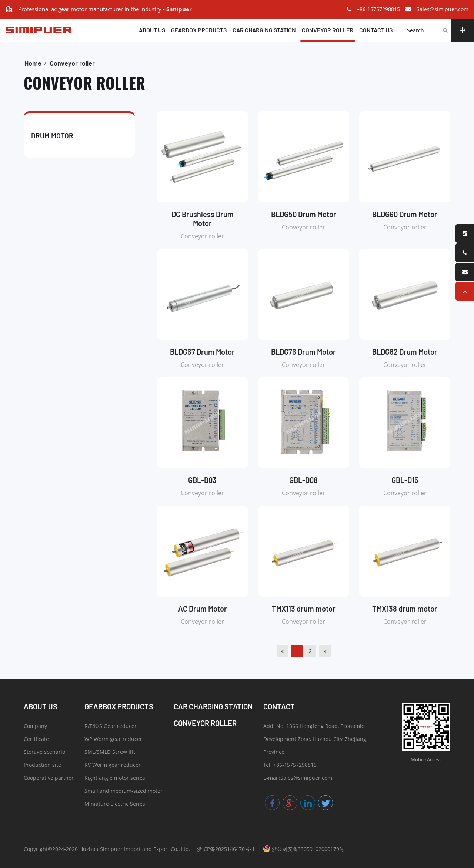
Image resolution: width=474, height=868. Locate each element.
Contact (279, 706)
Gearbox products (199, 30)
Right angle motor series (115, 779)
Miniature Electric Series (115, 805)
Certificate (36, 740)
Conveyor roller (328, 30)
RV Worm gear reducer (113, 766)
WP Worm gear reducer (113, 740)
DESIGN (417, 849)
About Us (152, 30)
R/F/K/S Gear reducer (111, 727)
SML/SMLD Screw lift (110, 753)
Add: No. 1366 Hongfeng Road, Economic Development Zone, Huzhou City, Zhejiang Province (315, 740)
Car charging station (264, 30)
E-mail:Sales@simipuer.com (298, 779)
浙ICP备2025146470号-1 (226, 849)
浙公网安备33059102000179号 (304, 849)
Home (33, 63)
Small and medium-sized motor (123, 792)
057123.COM (439, 849)
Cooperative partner (49, 779)
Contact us (376, 30)
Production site (42, 766)
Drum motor (52, 135)
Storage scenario (44, 753)
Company (35, 727)
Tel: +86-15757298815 (290, 766)
